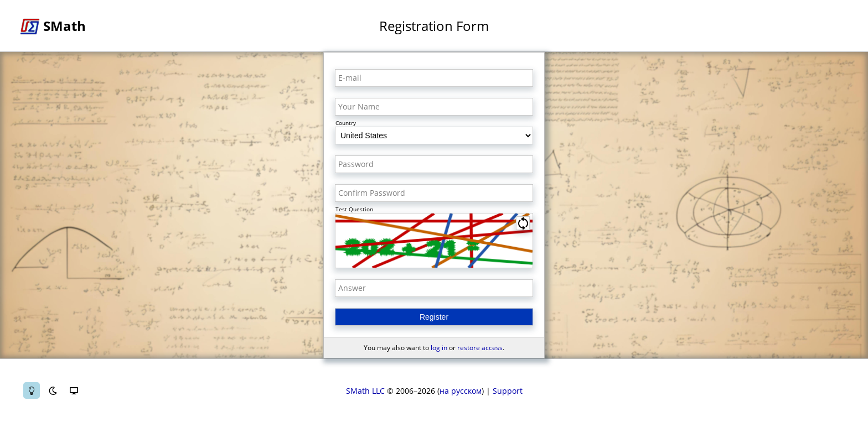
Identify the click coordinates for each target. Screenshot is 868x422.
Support (508, 391)
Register (434, 317)
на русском (461, 391)
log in (439, 348)
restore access (480, 348)
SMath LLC (365, 391)
